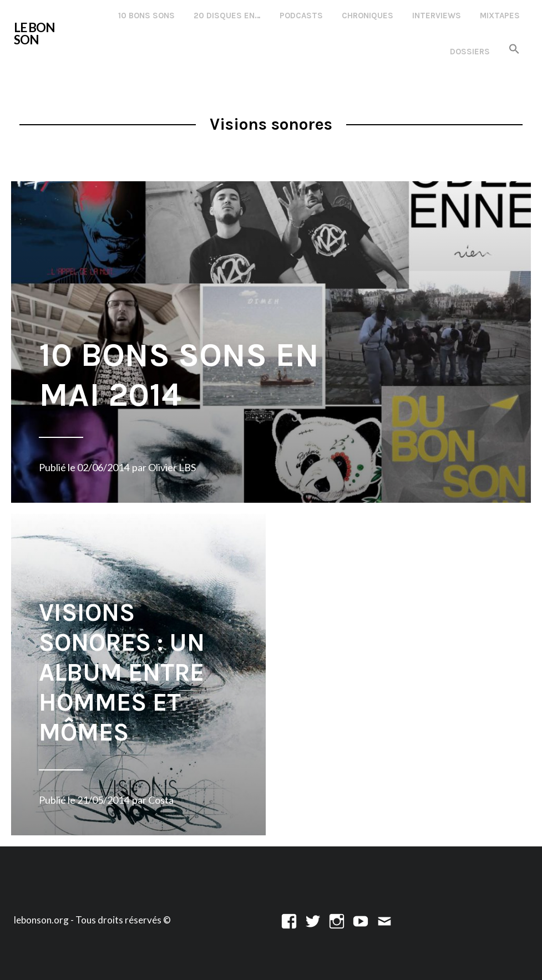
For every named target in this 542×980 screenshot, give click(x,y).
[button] (514, 50)
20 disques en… (227, 16)
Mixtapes (500, 16)
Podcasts (301, 16)
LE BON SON (34, 34)
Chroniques (368, 16)
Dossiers (470, 52)
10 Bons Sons (146, 16)
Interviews (437, 16)
